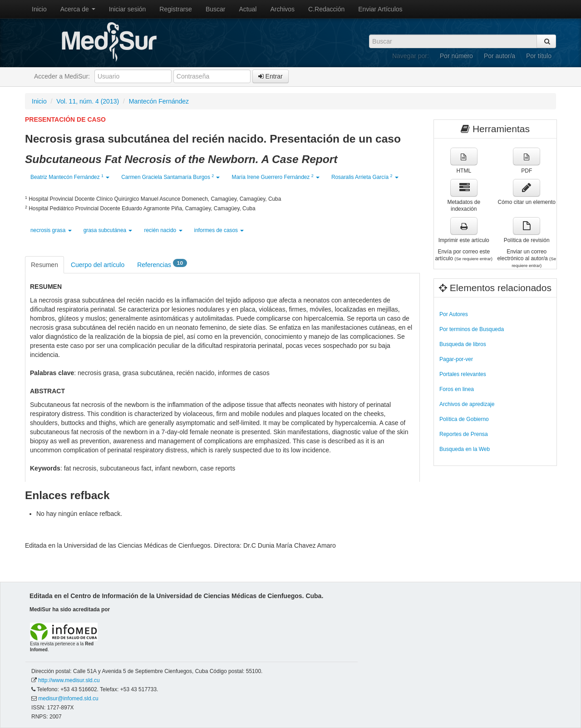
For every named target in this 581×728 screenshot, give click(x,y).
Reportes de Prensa (464, 434)
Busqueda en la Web (465, 449)
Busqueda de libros (463, 344)
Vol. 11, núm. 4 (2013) (88, 101)
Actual (248, 9)
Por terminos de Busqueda (472, 329)
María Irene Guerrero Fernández (275, 177)
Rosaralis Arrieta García (365, 177)
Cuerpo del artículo (98, 265)
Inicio (39, 9)
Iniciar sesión (128, 9)
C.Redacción (326, 9)
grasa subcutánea (108, 230)
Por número (456, 56)
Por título (539, 56)
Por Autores (454, 314)
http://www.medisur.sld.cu (69, 680)
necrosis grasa (51, 230)
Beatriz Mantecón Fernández (70, 177)
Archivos (282, 9)
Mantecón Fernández (159, 101)
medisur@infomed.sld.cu (68, 698)
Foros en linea (457, 389)
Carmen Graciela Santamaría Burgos (170, 177)
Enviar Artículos (380, 9)
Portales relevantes (463, 374)
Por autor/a (500, 56)
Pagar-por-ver (456, 359)
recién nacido (163, 230)
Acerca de (78, 9)
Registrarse (176, 9)
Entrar (271, 76)
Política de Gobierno (464, 419)
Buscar (216, 9)
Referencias (162, 264)
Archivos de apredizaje (467, 404)
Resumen (44, 265)
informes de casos (219, 230)
